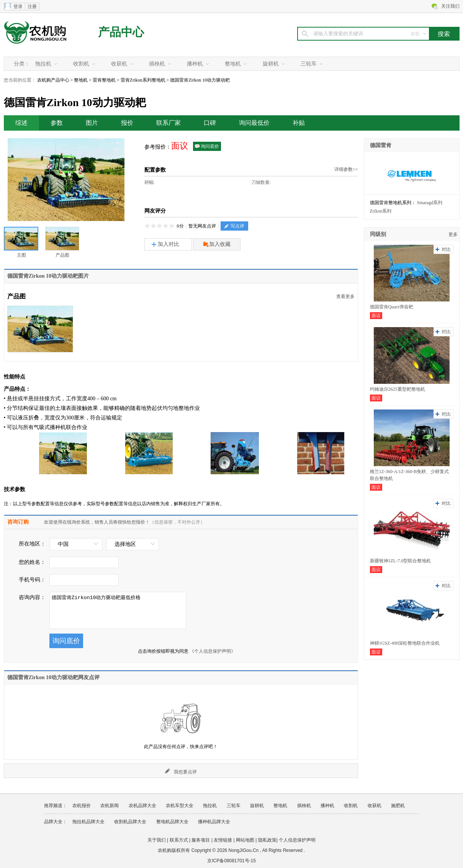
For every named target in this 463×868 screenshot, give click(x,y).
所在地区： (32, 544)
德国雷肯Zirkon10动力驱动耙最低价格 (118, 610)
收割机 (81, 64)
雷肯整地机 (104, 80)
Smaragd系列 (430, 203)
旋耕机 (271, 64)
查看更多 (345, 296)
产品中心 (121, 32)
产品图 (62, 242)
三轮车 (309, 64)
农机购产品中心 (53, 80)
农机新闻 (110, 806)
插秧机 (157, 64)
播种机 (195, 64)
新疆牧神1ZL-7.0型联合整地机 (401, 561)
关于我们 (157, 840)
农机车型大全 (180, 806)
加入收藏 (217, 245)
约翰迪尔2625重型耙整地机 (398, 389)
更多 (453, 234)
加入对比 (165, 244)
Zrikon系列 (381, 211)
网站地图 (245, 840)
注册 (32, 7)
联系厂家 (169, 123)
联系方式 (179, 840)
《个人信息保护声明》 (213, 651)
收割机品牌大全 (130, 822)
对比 (446, 249)
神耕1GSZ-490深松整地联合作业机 (405, 643)
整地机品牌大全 (172, 822)
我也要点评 (181, 771)
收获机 (119, 64)
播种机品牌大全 (214, 822)
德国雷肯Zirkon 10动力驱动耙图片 (48, 276)
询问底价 (207, 146)
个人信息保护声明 (297, 840)
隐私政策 (267, 840)
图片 (92, 123)
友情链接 (223, 840)
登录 (18, 7)
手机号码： (32, 580)
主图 (21, 242)
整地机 (233, 64)
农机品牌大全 (142, 806)
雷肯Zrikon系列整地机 (143, 80)
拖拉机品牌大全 (88, 822)
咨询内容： (32, 597)
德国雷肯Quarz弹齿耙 (392, 307)
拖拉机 (43, 64)
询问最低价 (254, 123)
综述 (21, 123)
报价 (127, 123)
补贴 (299, 123)
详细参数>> (346, 169)
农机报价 (82, 806)
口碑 (210, 123)
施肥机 (398, 806)
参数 (57, 123)
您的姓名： (32, 562)
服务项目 (201, 840)
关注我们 (450, 6)
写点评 (234, 226)
